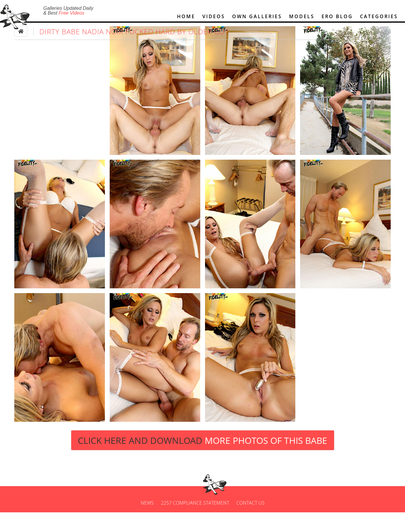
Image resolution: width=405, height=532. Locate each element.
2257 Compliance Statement (195, 522)
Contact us (250, 522)
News (147, 522)
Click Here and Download (203, 460)
